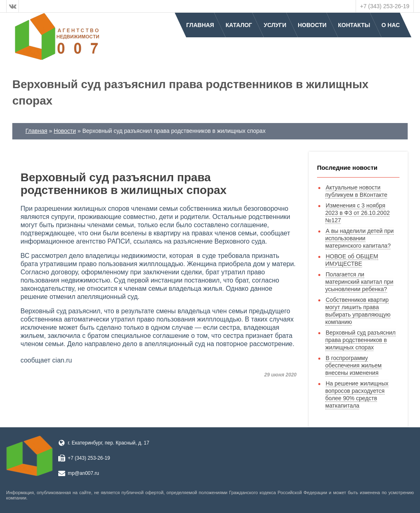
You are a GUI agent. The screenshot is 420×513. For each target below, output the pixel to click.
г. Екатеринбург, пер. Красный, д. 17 (108, 443)
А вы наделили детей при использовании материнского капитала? (360, 238)
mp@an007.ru (83, 473)
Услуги (275, 25)
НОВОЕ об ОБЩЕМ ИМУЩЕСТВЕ (352, 260)
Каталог (239, 25)
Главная (200, 25)
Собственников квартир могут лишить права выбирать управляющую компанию (358, 311)
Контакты (354, 25)
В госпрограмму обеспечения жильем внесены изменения (354, 365)
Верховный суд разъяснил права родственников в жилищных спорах (361, 340)
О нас (391, 25)
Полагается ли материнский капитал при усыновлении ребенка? (359, 282)
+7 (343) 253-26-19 (385, 6)
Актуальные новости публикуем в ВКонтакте (356, 191)
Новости (312, 25)
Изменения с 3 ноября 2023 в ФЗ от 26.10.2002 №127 (357, 213)
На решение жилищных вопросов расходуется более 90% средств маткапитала (357, 394)
